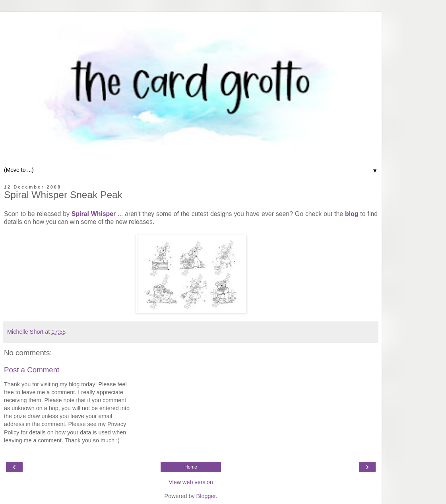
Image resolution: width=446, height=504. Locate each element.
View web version (191, 482)
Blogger (206, 496)
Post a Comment (32, 370)
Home (191, 467)
